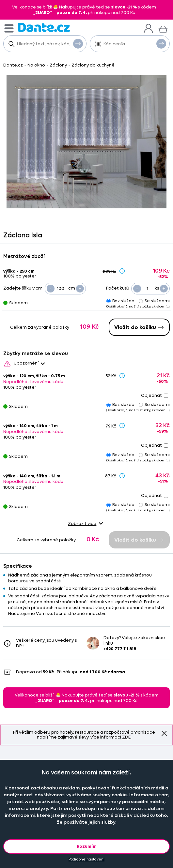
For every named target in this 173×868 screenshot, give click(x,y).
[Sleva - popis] (122, 271)
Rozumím (87, 846)
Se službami (154, 301)
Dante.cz (13, 65)
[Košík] (163, 29)
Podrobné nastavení (86, 859)
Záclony (58, 65)
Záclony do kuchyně (93, 65)
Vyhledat (78, 43)
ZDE (126, 737)
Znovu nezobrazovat (164, 733)
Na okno (36, 65)
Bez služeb (120, 301)
